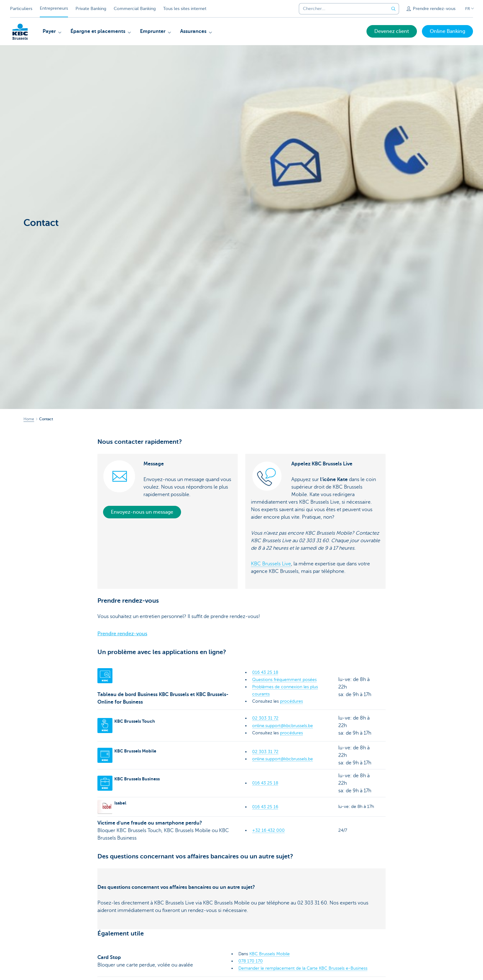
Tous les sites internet (185, 9)
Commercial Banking (135, 9)
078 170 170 (251, 961)
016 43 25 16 (265, 807)
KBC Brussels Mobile (270, 954)
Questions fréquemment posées (284, 680)
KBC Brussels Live (271, 564)
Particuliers (21, 9)
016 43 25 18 (265, 672)
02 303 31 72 (265, 718)
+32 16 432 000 (268, 830)
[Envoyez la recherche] (393, 9)
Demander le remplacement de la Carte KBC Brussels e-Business (303, 968)
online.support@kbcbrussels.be (283, 726)
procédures (291, 701)
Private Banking (91, 9)
